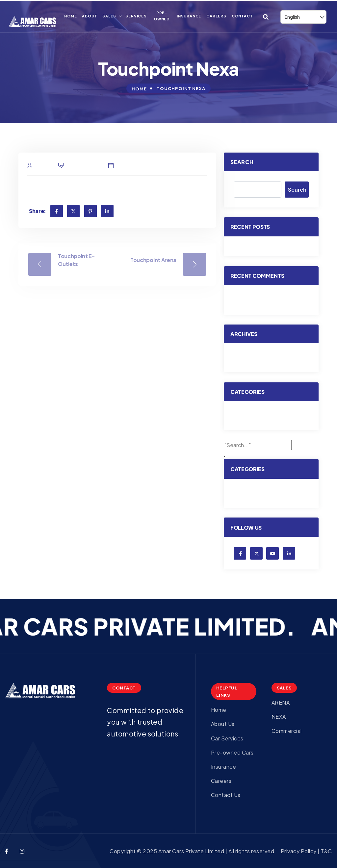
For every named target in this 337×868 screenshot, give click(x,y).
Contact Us (226, 795)
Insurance (189, 16)
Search (242, 162)
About (90, 16)
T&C (326, 851)
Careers (216, 16)
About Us (223, 724)
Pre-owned (162, 16)
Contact (242, 16)
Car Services (227, 738)
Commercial (287, 731)
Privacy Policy (299, 851)
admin (44, 166)
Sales (109, 16)
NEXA (279, 717)
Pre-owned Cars (232, 752)
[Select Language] (303, 17)
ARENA (281, 702)
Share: (38, 211)
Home (70, 16)
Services (136, 16)
